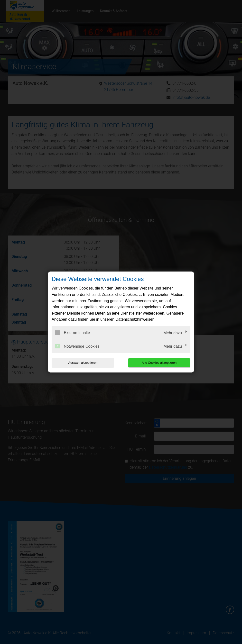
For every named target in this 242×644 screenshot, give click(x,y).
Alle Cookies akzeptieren (159, 363)
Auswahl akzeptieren (83, 363)
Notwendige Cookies (77, 346)
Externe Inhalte (73, 333)
